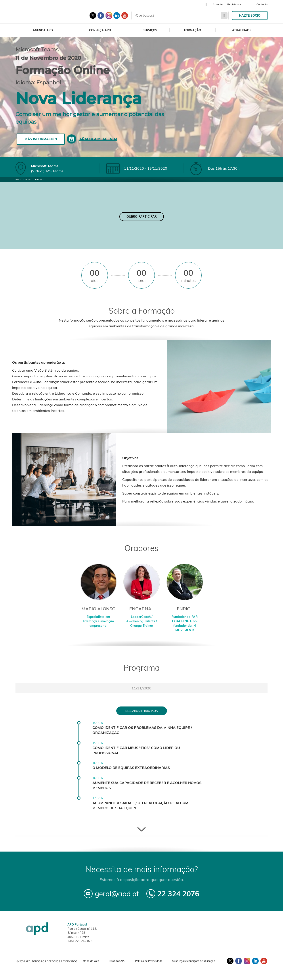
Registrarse (234, 4)
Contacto (262, 4)
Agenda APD (43, 30)
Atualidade (242, 30)
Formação (193, 30)
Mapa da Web (91, 961)
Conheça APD (100, 30)
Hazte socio (250, 16)
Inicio (19, 180)
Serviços (150, 30)
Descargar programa (142, 711)
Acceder (218, 4)
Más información (41, 139)
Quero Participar (142, 217)
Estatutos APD (117, 961)
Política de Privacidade (149, 961)
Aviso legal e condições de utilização (194, 961)
